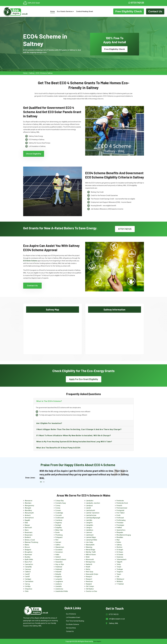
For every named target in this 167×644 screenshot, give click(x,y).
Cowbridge (59, 513)
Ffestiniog (59, 535)
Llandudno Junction (93, 503)
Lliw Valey (89, 542)
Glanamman (60, 547)
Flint (57, 540)
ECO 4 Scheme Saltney (44, 73)
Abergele (28, 508)
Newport (89, 577)
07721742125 (136, 3)
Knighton (59, 577)
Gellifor (58, 545)
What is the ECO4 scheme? (49, 401)
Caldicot (28, 572)
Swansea (120, 557)
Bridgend (28, 550)
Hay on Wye (60, 564)
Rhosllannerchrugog (124, 535)
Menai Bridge (91, 550)
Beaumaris (29, 532)
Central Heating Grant (85, 11)
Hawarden (59, 562)
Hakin (57, 555)
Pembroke (120, 501)
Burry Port (28, 562)
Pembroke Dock (122, 503)
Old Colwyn (90, 586)
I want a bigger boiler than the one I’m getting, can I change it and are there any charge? (79, 429)
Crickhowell (59, 518)
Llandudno (90, 501)
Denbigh (58, 525)
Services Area (71, 628)
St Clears (120, 552)
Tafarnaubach (121, 559)
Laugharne (59, 581)
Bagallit (27, 520)
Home (53, 11)
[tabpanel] (86, 475)
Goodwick (59, 550)
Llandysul (89, 506)
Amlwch (28, 515)
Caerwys (28, 569)
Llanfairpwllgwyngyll (93, 518)
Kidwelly (58, 574)
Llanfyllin (89, 520)
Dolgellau (59, 528)
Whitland (120, 581)
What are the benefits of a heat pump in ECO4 (58, 448)
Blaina (27, 545)
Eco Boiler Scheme (73, 624)
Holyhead (59, 567)
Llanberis (59, 584)
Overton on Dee (91, 591)
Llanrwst (89, 532)
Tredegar (120, 569)
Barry (27, 530)
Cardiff (27, 574)
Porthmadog (121, 520)
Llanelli (88, 508)
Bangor (27, 525)
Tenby (119, 564)
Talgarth (119, 562)
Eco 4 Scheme (71, 614)
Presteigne (120, 525)
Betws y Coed (30, 540)
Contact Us (155, 11)
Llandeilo (59, 586)
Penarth (119, 506)
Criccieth (59, 515)
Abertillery (28, 510)
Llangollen (90, 525)
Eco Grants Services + (65, 11)
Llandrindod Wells (62, 591)
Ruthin (119, 542)
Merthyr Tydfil (91, 552)
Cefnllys (28, 586)
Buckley (28, 557)
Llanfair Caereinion (93, 513)
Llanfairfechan (91, 515)
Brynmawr (28, 555)
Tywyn (119, 574)
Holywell (58, 572)
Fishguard (59, 537)
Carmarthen (29, 581)
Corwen (58, 510)
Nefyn (88, 569)
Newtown (89, 581)
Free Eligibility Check (129, 11)
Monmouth (90, 559)
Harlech (58, 557)
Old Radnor (90, 589)
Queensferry (121, 530)
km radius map (53, 332)
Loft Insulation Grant (73, 617)
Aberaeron (29, 501)
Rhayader (120, 532)
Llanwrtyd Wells (91, 540)
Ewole (57, 532)
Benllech (28, 537)
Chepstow (28, 589)
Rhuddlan (120, 537)
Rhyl (118, 540)
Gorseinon (59, 552)
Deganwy (59, 523)
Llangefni (89, 523)
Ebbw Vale (59, 530)
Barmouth (28, 528)
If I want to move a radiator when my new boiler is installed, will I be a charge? (74, 435)
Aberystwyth (29, 513)
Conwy (58, 506)
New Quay (90, 572)
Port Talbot (120, 513)
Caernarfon (29, 564)
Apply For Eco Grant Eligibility (84, 379)
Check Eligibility (34, 154)
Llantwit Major (91, 537)
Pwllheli (119, 528)
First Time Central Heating (75, 621)
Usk (118, 577)
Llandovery (59, 589)
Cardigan (28, 579)
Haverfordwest (61, 559)
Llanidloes (90, 530)
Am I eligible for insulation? (49, 423)
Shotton (119, 547)
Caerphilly (28, 567)
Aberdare (28, 503)
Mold (88, 557)
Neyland (89, 584)
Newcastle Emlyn (92, 574)
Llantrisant (90, 535)
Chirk (27, 591)
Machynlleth (90, 545)
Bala (26, 523)
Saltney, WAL (114, 623)
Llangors (89, 528)
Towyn (119, 567)
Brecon (27, 547)
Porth (118, 515)
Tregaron (120, 572)
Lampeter (59, 579)
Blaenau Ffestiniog (31, 542)
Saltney (32, 73)
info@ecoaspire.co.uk (117, 619)
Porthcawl (120, 518)
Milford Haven (91, 555)
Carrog (27, 584)
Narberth (89, 564)
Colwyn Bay (60, 501)
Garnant (58, 542)
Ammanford (29, 518)
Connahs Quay (61, 503)
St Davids (120, 555)
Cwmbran (59, 520)
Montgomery (91, 562)
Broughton (29, 552)
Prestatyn (120, 523)
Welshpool (120, 579)
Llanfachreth (90, 510)
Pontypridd (120, 510)
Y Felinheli (120, 584)
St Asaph (120, 550)
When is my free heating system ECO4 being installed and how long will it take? (74, 441)
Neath (88, 567)
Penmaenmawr (122, 508)
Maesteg (89, 547)
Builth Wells (29, 559)
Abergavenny (29, 506)
